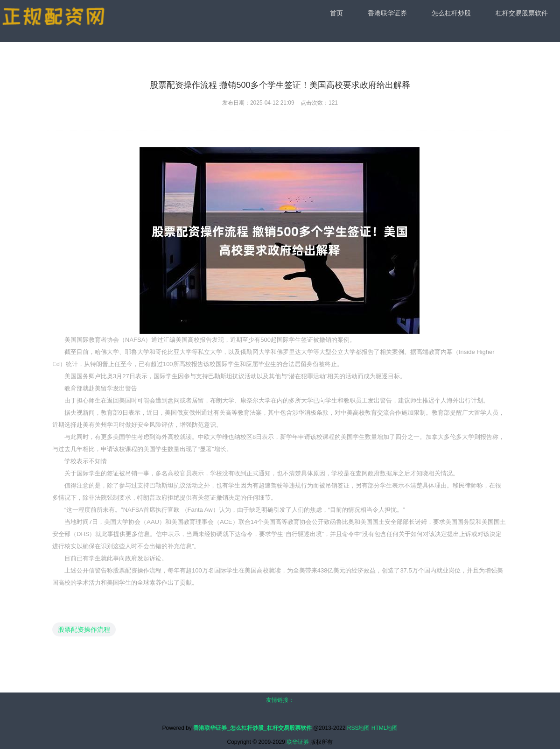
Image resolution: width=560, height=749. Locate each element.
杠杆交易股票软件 (522, 13)
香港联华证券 (387, 13)
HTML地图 (385, 728)
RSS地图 (359, 728)
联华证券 (298, 742)
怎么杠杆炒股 (451, 13)
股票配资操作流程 (84, 629)
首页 (336, 13)
